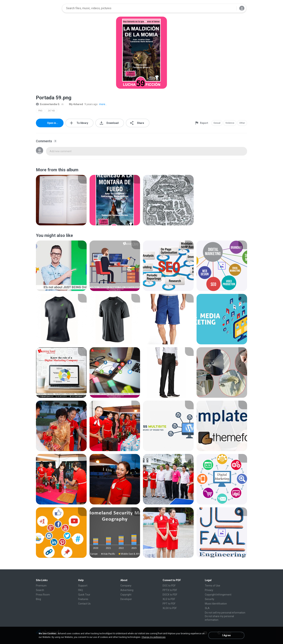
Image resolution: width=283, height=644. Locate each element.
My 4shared (74, 104)
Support (83, 586)
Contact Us (84, 604)
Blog (38, 599)
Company (126, 586)
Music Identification (216, 604)
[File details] (61, 200)
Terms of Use (213, 586)
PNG (40, 111)
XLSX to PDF (170, 608)
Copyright (126, 595)
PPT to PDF (169, 604)
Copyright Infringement (218, 595)
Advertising (127, 590)
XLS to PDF (169, 599)
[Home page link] (48, 8)
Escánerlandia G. (48, 104)
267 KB (51, 111)
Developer (126, 599)
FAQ (80, 590)
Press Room (43, 595)
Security (210, 599)
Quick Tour (84, 595)
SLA (207, 608)
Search (40, 590)
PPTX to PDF (170, 590)
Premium (41, 586)
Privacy (209, 590)
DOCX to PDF (170, 595)
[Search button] (232, 8)
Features (83, 599)
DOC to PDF (169, 586)
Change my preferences (154, 637)
